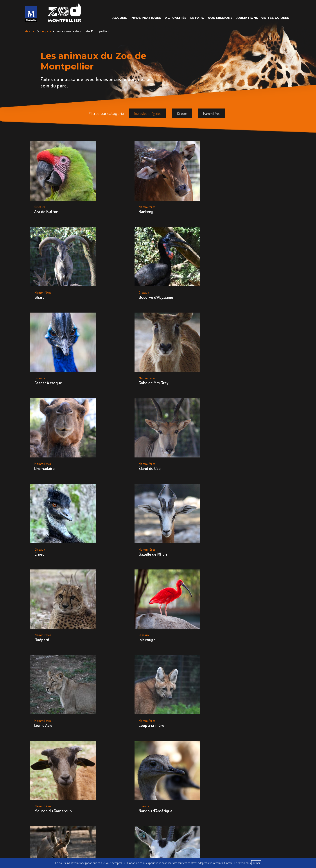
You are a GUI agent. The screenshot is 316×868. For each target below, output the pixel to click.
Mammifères (212, 114)
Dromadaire (166, 285)
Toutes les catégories (147, 114)
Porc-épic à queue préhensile (172, 526)
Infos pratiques (146, 18)
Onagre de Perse (49, 524)
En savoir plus (242, 863)
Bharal (161, 205)
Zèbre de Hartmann (233, 603)
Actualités (176, 18)
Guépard (163, 364)
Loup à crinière (108, 444)
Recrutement (135, 814)
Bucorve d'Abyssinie (234, 205)
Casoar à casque (48, 285)
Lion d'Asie (44, 444)
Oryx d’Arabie (106, 524)
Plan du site (192, 814)
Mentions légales (225, 814)
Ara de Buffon (47, 205)
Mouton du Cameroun (174, 444)
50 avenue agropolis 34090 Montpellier (53, 741)
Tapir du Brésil (47, 603)
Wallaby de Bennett (112, 603)
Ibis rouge (225, 364)
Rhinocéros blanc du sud (237, 524)
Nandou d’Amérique (233, 444)
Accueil (120, 18)
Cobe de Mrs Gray (110, 285)
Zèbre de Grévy (169, 603)
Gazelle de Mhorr (110, 364)
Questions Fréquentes (96, 814)
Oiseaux (182, 114)
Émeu (39, 364)
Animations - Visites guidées (263, 18)
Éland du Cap (227, 285)
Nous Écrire (164, 814)
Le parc (197, 18)
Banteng (102, 205)
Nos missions (220, 18)
